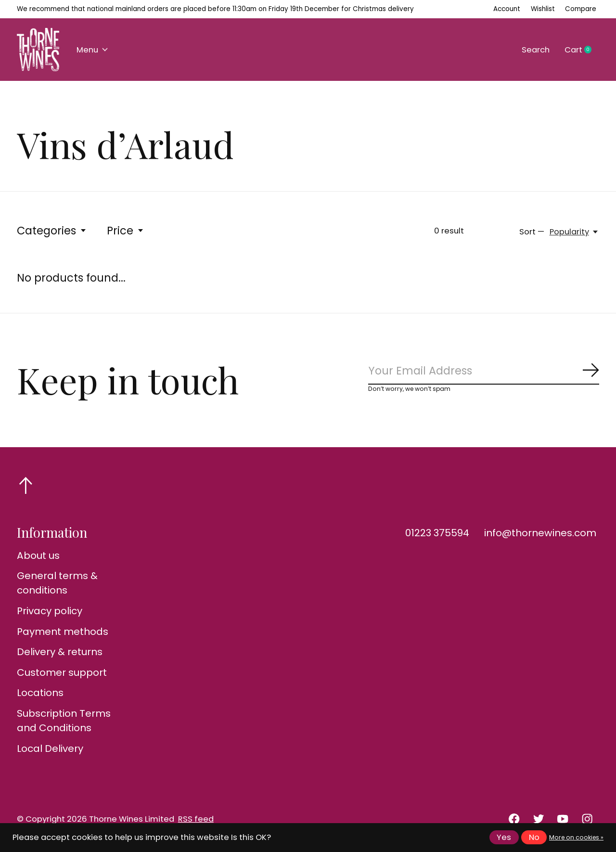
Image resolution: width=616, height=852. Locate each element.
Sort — (532, 232)
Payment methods (63, 632)
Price (126, 231)
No (534, 837)
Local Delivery (50, 749)
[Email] (484, 371)
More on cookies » (576, 837)
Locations (40, 693)
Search (536, 50)
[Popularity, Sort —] (574, 232)
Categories (52, 231)
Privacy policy (50, 611)
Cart (582, 50)
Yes (504, 837)
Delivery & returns (60, 652)
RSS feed (196, 819)
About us (38, 555)
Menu (92, 50)
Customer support (62, 672)
